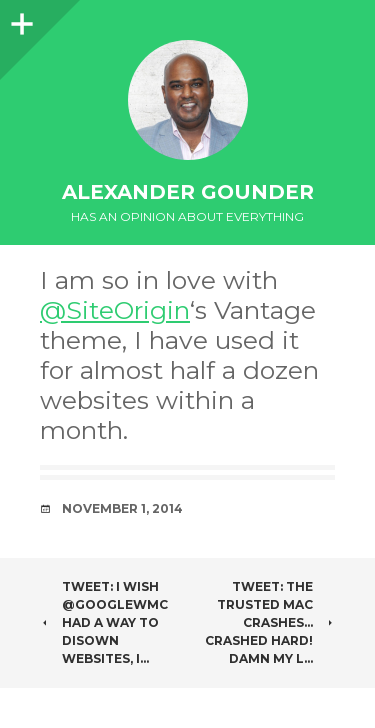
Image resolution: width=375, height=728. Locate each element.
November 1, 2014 (122, 508)
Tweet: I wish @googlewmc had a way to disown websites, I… (104, 622)
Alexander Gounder (188, 192)
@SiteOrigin (115, 310)
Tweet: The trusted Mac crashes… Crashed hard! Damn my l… (270, 622)
